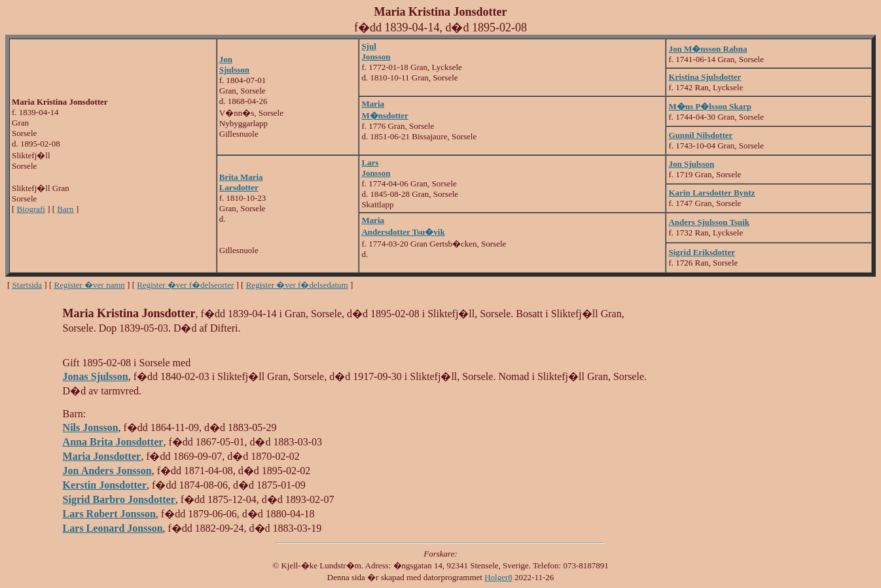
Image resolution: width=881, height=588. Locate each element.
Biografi (31, 209)
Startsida (27, 285)
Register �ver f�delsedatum (297, 285)
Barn (65, 209)
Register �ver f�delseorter (185, 285)
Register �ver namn (90, 285)
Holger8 (498, 577)
